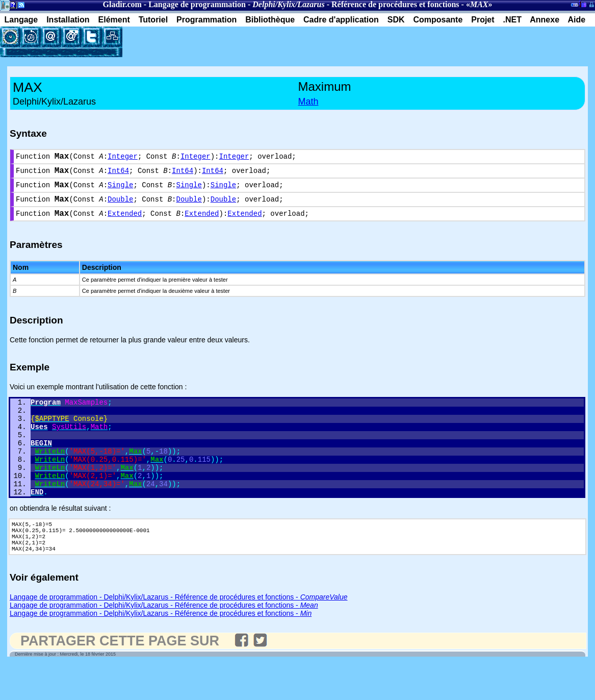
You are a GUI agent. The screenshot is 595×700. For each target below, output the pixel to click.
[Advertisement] (242, 42)
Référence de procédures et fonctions (395, 4)
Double (120, 207)
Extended (125, 223)
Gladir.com (122, 4)
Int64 (118, 174)
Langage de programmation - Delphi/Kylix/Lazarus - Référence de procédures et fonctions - (179, 633)
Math (308, 102)
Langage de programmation (197, 4)
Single (120, 191)
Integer (123, 158)
